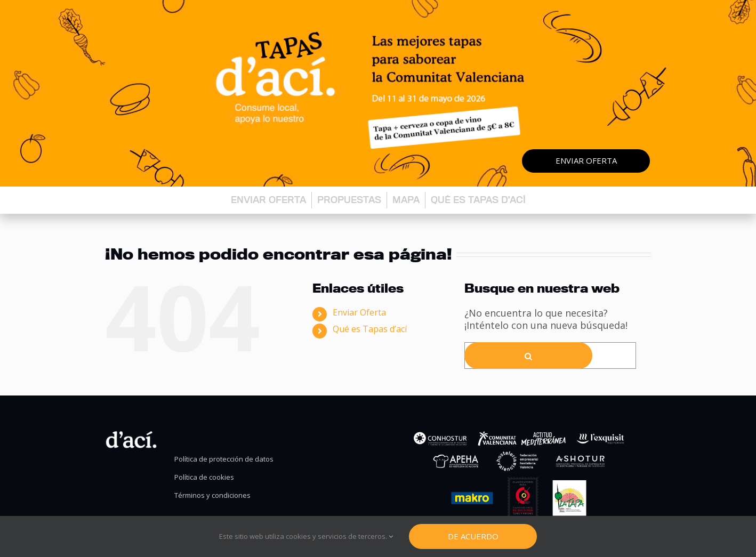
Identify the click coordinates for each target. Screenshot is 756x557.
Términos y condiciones (212, 495)
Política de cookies (204, 477)
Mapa (406, 200)
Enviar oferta (586, 160)
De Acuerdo (473, 536)
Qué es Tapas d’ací (478, 200)
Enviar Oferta (359, 312)
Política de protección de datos (224, 459)
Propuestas (349, 200)
